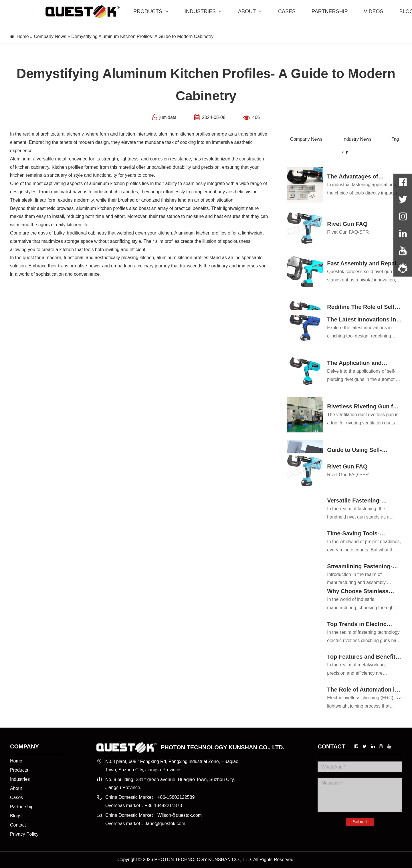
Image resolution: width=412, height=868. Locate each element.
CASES (287, 11)
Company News (50, 36)
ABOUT (250, 11)
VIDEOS (373, 11)
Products (19, 770)
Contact (18, 825)
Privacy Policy (24, 834)
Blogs (16, 816)
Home (23, 36)
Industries (20, 779)
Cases (16, 798)
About (16, 788)
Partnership (22, 807)
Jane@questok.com (165, 824)
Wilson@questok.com (180, 815)
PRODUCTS (151, 11)
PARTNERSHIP (330, 11)
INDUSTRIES (203, 11)
